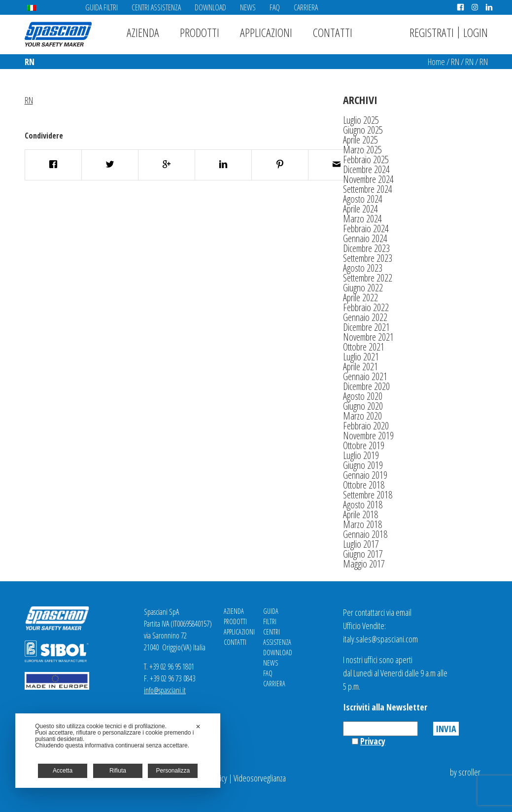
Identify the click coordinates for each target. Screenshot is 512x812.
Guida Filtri (102, 7)
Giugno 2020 (363, 406)
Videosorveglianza (260, 778)
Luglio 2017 (361, 544)
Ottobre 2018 (364, 485)
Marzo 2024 (362, 219)
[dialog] (118, 751)
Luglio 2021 (361, 357)
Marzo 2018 (362, 524)
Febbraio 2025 (366, 159)
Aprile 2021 (360, 367)
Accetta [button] (63, 771)
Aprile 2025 (360, 140)
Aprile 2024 (360, 209)
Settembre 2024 (368, 189)
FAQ (275, 7)
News (248, 7)
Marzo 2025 (362, 150)
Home (436, 62)
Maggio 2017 (364, 564)
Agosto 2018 (363, 505)
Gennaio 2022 (365, 317)
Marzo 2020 (362, 416)
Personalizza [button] (173, 771)
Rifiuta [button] (118, 771)
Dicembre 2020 (366, 386)
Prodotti (200, 32)
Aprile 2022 (360, 298)
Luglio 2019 (361, 455)
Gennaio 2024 (365, 238)
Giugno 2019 (363, 465)
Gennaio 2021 (365, 376)
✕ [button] (198, 727)
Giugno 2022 (363, 288)
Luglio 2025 (361, 120)
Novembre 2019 (368, 436)
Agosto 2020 (363, 396)
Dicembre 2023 (366, 248)
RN (455, 62)
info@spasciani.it (165, 690)
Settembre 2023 (368, 258)
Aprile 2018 (360, 514)
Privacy (373, 741)
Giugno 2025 (363, 130)
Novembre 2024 (368, 179)
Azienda (143, 32)
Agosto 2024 (363, 199)
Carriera (306, 7)
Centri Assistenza (156, 7)
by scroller (465, 772)
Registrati (432, 32)
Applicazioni (266, 32)
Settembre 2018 (368, 495)
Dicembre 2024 (366, 169)
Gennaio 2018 (365, 534)
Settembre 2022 (368, 278)
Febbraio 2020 (366, 426)
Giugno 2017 (363, 554)
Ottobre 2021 (364, 347)
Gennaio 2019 (365, 475)
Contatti (333, 32)
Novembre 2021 (368, 337)
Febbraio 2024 (366, 229)
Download (210, 7)
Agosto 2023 (363, 268)
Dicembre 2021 (366, 327)
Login (476, 32)
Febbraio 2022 (366, 307)
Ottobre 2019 (364, 445)
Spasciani (58, 34)
